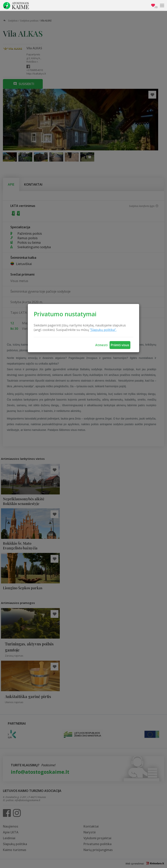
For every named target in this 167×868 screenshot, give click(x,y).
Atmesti (101, 345)
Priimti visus (120, 345)
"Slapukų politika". (103, 330)
